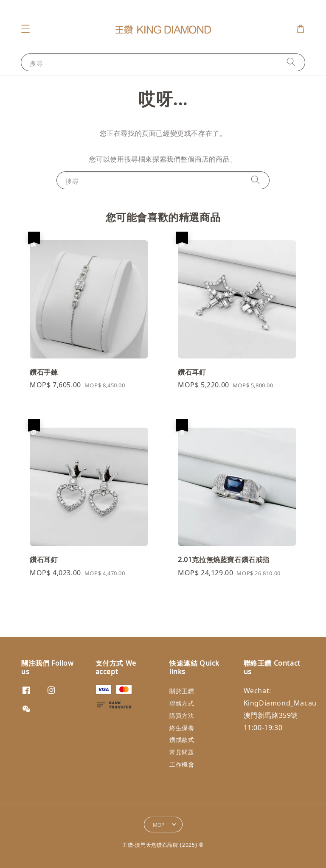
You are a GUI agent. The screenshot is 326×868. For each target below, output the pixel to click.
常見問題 (182, 752)
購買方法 (182, 715)
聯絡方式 (182, 703)
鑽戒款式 (182, 739)
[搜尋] (291, 62)
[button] (25, 29)
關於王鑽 (182, 691)
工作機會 (182, 764)
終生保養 (182, 728)
